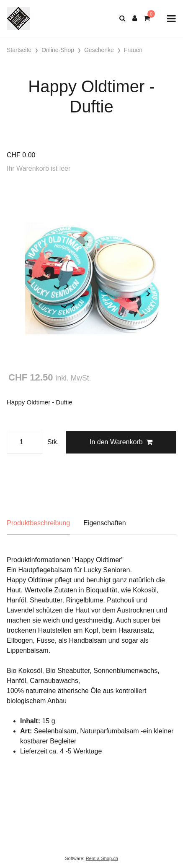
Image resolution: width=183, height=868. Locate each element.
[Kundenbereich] (135, 18)
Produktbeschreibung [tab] (38, 523)
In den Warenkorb (121, 442)
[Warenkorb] (147, 18)
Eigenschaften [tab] (104, 523)
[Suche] (122, 18)
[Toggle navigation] (171, 19)
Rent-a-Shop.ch (102, 858)
